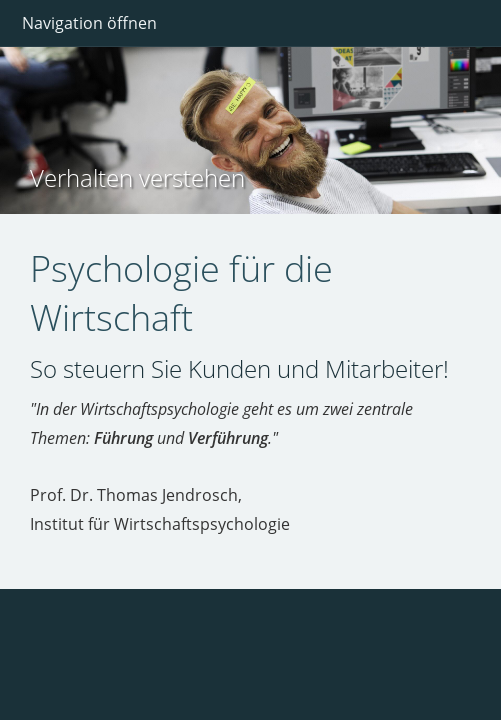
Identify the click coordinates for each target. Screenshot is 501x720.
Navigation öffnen (89, 23)
